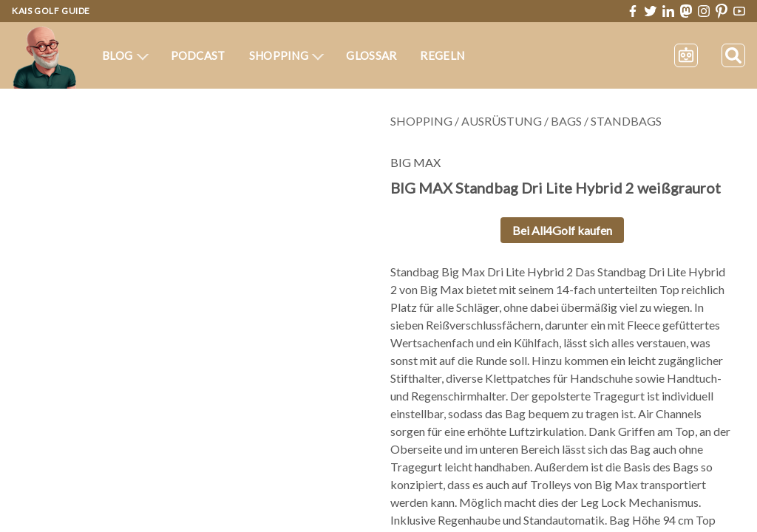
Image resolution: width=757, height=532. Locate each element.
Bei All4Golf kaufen (562, 230)
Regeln (442, 55)
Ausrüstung (502, 121)
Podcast (198, 55)
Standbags (626, 121)
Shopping (287, 55)
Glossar (371, 55)
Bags (566, 121)
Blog (125, 55)
